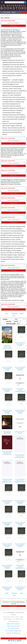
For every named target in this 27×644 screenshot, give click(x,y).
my (6, 12)
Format (5, 319)
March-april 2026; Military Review (7, 432)
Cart (24, 12)
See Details (13, 606)
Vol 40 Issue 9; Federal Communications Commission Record (7, 453)
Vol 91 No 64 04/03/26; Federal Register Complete (20, 412)
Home (2, 15)
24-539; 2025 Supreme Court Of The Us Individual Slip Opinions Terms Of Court (20, 456)
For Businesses (14, 628)
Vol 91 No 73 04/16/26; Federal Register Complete (20, 545)
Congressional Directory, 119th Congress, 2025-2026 (7, 347)
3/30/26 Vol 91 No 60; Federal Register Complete (7, 588)
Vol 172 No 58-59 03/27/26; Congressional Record (20, 567)
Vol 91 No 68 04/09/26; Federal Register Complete (7, 502)
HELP (14, 12)
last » (14, 316)
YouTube (16, 640)
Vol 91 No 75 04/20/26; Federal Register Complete (7, 368)
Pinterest (18, 640)
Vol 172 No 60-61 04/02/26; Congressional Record (20, 390)
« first (7, 314)
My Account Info (13, 626)
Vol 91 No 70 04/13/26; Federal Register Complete (7, 524)
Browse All (7, 15)
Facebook (9, 640)
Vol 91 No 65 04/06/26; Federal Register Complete (20, 368)
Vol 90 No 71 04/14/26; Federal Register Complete (20, 524)
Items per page (11, 324)
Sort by (9, 321)
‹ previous (14, 314)
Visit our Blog (14, 638)
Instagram (14, 640)
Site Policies (13, 621)
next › (22, 314)
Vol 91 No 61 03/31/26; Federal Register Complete (20, 588)
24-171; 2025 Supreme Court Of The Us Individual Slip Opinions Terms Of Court (20, 480)
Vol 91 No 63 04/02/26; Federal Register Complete (7, 412)
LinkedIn (20, 640)
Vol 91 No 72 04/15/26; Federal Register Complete (7, 545)
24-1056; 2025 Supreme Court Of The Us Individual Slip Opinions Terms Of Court (7, 480)
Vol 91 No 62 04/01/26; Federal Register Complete (7, 567)
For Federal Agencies (13, 631)
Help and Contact (13, 624)
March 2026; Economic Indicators (20, 432)
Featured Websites (14, 633)
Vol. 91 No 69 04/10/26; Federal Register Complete (20, 502)
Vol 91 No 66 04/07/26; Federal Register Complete (7, 390)
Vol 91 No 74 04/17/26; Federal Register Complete (20, 344)
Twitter (11, 640)
